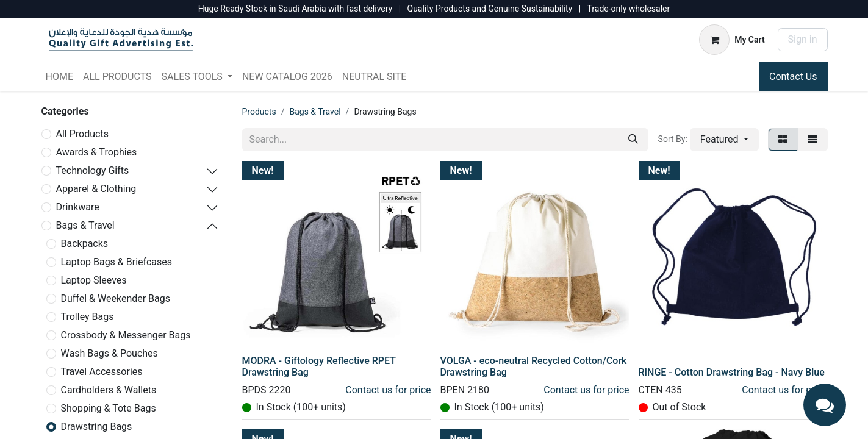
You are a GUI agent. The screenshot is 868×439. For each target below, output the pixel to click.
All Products (82, 134)
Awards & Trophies (97, 152)
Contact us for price (388, 390)
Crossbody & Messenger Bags (126, 335)
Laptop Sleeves (94, 280)
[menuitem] (59, 77)
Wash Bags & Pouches (109, 353)
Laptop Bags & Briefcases (117, 262)
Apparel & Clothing (96, 189)
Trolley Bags (88, 317)
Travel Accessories (102, 372)
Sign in (803, 39)
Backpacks (85, 244)
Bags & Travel (85, 225)
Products (259, 112)
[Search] (633, 140)
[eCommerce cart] (732, 40)
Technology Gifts (93, 170)
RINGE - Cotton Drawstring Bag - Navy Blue (732, 372)
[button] (724, 140)
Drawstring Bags (97, 427)
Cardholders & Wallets (109, 390)
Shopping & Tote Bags (109, 408)
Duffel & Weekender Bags (116, 298)
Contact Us (793, 77)
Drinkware (78, 207)
